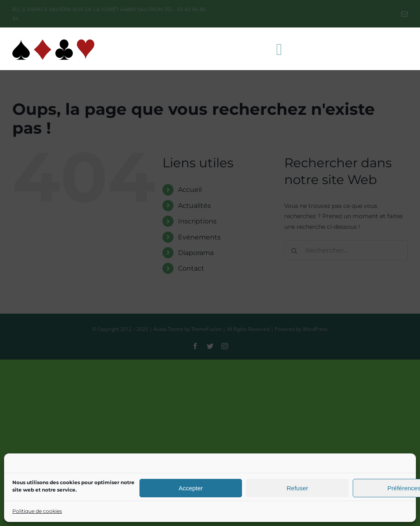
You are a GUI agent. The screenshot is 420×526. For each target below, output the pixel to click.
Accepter (191, 488)
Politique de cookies (37, 511)
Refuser (298, 488)
